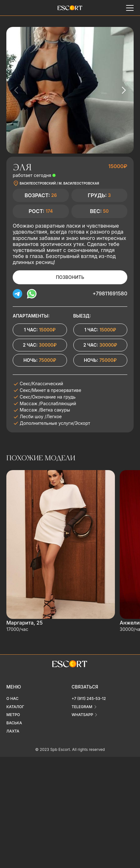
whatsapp (83, 715)
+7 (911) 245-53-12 (89, 698)
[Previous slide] (17, 90)
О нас (12, 698)
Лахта (13, 731)
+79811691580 (110, 293)
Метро (13, 715)
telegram (82, 707)
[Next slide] (123, 90)
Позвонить (70, 277)
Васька (14, 723)
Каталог (15, 707)
